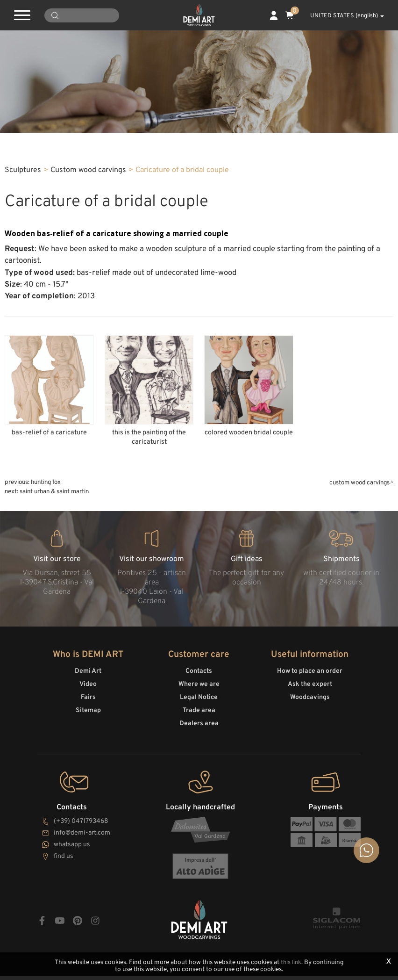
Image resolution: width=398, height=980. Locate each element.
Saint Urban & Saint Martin (54, 501)
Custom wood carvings (88, 180)
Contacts (199, 679)
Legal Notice (199, 705)
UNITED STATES (342, 16)
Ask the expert (310, 692)
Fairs (88, 705)
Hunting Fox (46, 492)
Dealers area (199, 731)
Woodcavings (310, 705)
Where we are (199, 692)
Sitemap (88, 718)
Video (88, 692)
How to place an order (310, 679)
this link (291, 963)
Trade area (199, 718)
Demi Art (88, 679)
